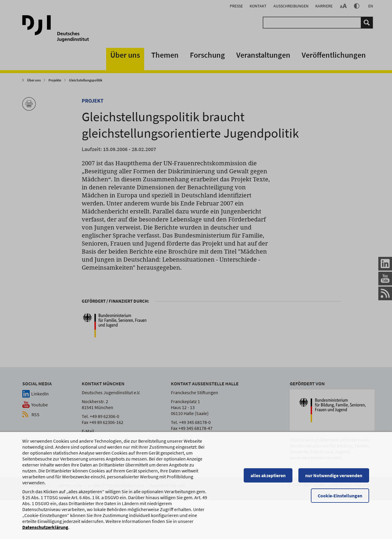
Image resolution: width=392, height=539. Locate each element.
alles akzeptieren (269, 478)
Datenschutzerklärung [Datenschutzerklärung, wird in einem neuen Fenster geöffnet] (45, 530)
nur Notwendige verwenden (335, 478)
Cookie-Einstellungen (341, 498)
